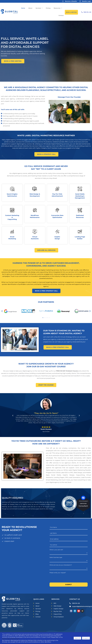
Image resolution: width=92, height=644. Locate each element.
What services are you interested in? (61, 565)
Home (23, 8)
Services (39, 8)
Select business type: (56, 557)
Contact (61, 15)
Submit (69, 585)
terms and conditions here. (11, 639)
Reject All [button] (77, 638)
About (30, 8)
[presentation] (63, 577)
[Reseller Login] (80, 1)
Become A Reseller (71, 1)
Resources (58, 8)
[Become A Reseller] (63, 1)
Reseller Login (87, 1)
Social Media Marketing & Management (80, 196)
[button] (2, 311)
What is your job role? (56, 550)
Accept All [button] (86, 638)
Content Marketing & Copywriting (12, 217)
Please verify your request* (58, 573)
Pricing (48, 8)
